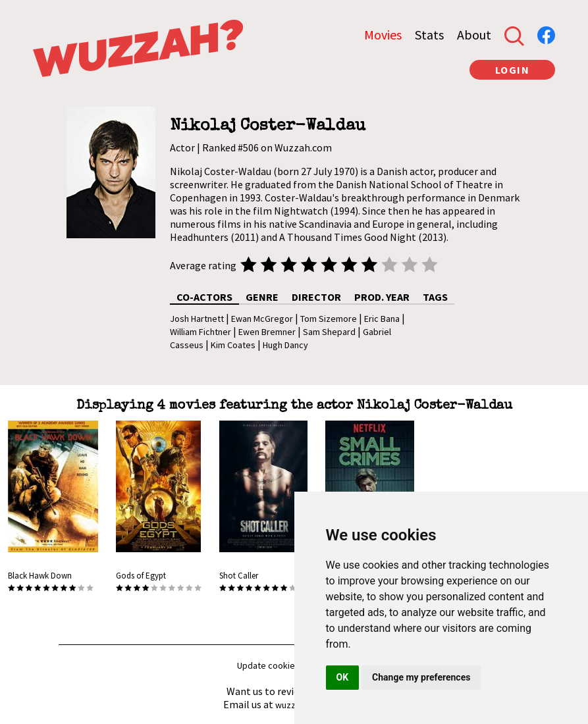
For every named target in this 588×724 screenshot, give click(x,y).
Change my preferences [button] (421, 677)
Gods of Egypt (141, 576)
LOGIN (513, 70)
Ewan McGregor (262, 319)
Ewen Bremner (267, 332)
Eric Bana (382, 319)
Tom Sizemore (329, 319)
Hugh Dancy (285, 345)
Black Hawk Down (40, 576)
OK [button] (343, 677)
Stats (429, 35)
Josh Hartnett (197, 319)
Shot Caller (239, 576)
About (474, 35)
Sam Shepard (329, 332)
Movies (383, 35)
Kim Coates (233, 345)
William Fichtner (200, 332)
